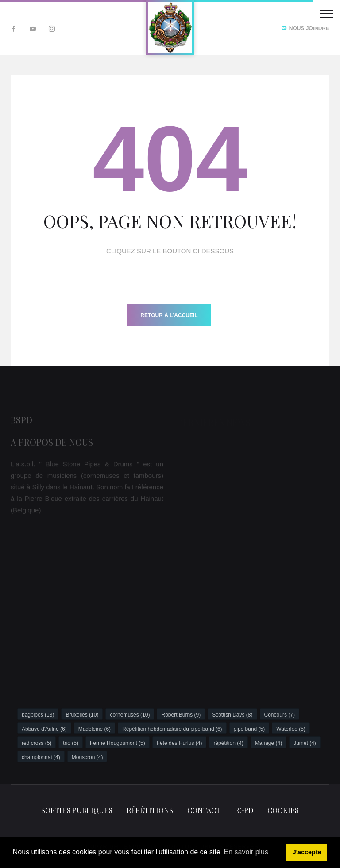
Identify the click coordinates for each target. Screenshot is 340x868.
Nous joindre (305, 28)
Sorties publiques (77, 810)
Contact (204, 810)
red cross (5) (37, 743)
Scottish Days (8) (232, 715)
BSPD (21, 422)
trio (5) (71, 743)
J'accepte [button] (307, 852)
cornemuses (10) (130, 715)
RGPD (244, 810)
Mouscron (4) (87, 757)
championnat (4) (41, 757)
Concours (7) (280, 715)
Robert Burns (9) (181, 715)
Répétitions (150, 810)
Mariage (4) (269, 743)
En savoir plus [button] (246, 852)
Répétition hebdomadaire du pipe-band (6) (172, 729)
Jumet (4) (305, 743)
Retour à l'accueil (169, 315)
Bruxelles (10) (82, 715)
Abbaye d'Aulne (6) (44, 729)
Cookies (283, 810)
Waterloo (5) (291, 729)
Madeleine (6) (95, 729)
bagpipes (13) (38, 715)
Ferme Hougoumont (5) (118, 743)
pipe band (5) (249, 729)
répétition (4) (228, 743)
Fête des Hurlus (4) (180, 743)
